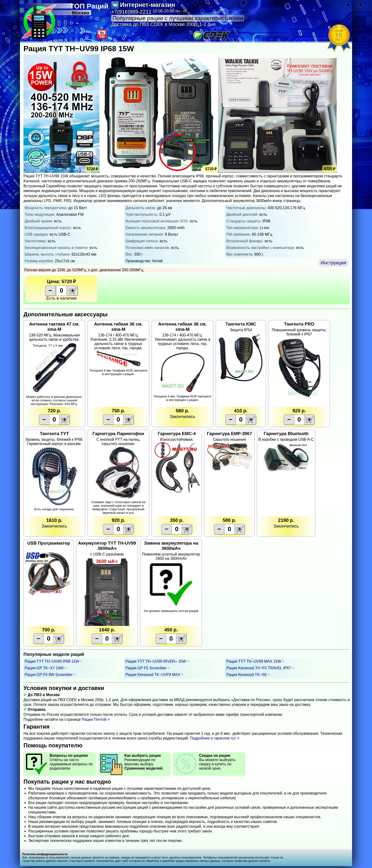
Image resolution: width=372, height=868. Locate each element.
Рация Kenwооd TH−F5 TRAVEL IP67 (259, 668)
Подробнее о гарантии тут (213, 738)
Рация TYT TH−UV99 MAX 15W (254, 661)
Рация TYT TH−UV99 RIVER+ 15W (156, 661)
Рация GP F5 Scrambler (146, 668)
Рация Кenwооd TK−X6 (246, 675)
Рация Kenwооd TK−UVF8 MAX (153, 675)
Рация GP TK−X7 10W (44, 668)
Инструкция (333, 263)
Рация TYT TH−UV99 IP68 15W (52, 661)
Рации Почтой (94, 719)
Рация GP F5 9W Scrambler (49, 675)
